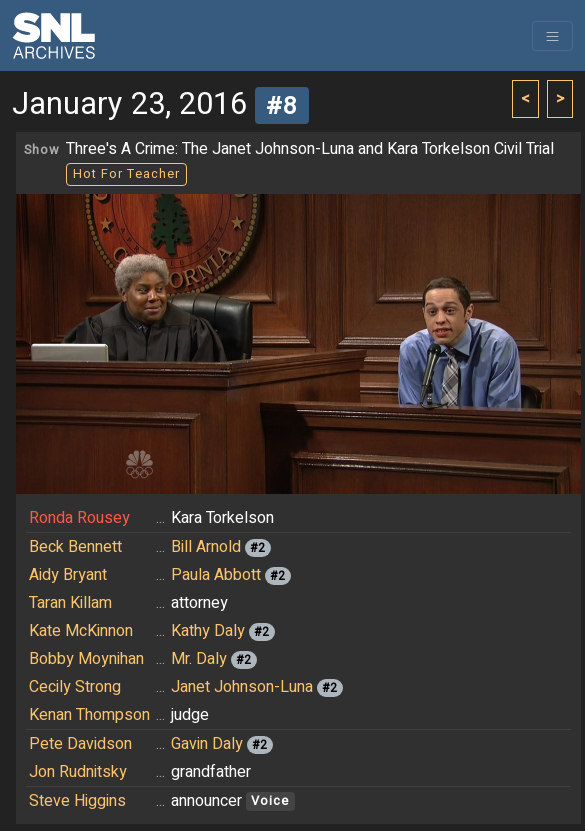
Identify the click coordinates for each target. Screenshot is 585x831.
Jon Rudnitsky (78, 772)
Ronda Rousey (79, 518)
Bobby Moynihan (86, 659)
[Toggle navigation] (552, 36)
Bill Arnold (206, 547)
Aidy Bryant (68, 575)
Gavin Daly (207, 744)
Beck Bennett (75, 547)
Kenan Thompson (89, 715)
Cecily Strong (75, 687)
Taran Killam (70, 603)
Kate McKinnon (81, 631)
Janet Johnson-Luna (242, 687)
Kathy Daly (208, 631)
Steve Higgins (77, 801)
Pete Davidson (80, 744)
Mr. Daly (199, 659)
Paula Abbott (216, 575)
